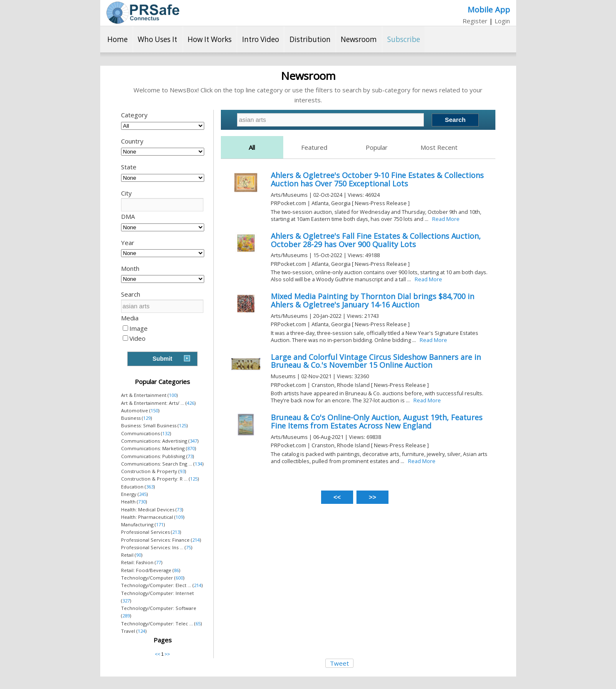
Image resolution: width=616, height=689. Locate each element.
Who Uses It (157, 39)
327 (126, 601)
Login (502, 21)
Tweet (339, 663)
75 (188, 547)
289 (126, 616)
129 (147, 418)
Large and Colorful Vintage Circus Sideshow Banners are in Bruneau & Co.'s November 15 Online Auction (376, 361)
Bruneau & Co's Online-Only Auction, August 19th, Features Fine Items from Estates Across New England (377, 421)
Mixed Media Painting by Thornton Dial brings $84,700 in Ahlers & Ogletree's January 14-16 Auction (372, 300)
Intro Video (261, 39)
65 (198, 623)
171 (160, 524)
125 (183, 425)
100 (173, 395)
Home (118, 39)
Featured (314, 147)
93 (182, 471)
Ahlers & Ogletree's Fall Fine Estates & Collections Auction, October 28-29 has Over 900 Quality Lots (376, 240)
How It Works (210, 39)
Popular (377, 147)
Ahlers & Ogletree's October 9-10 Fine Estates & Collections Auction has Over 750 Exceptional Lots (377, 179)
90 (139, 555)
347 (193, 441)
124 (141, 631)
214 (196, 540)
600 (179, 578)
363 (150, 487)
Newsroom (359, 39)
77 (158, 562)
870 (191, 448)
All (252, 147)
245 (143, 494)
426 (190, 403)
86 (176, 570)
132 (166, 433)
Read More (446, 219)
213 (176, 532)
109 (179, 517)
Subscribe (404, 39)
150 (154, 410)
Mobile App (489, 9)
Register (475, 21)
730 (142, 502)
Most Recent (439, 147)
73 (190, 456)
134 (198, 464)
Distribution (310, 39)
